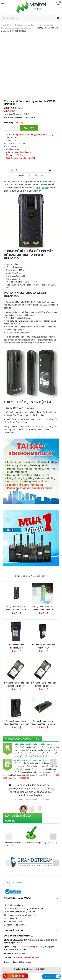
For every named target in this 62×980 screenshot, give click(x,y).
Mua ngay (29, 128)
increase (17, 128)
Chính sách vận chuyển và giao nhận (20, 915)
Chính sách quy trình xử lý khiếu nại (20, 912)
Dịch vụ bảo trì (10, 918)
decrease (7, 128)
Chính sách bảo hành (13, 905)
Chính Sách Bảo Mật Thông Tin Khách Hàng (23, 909)
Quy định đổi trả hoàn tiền (15, 925)
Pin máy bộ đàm (41, 188)
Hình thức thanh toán (13, 922)
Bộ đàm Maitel (15, 883)
